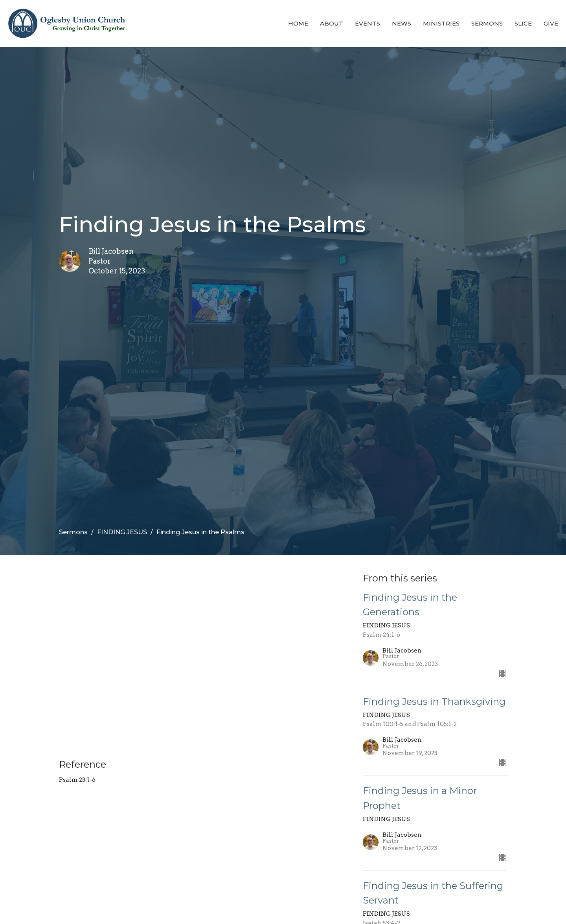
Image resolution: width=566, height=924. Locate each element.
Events (368, 23)
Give (551, 23)
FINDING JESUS (122, 532)
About (332, 23)
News (402, 23)
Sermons (487, 23)
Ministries (441, 23)
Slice (523, 23)
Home (298, 23)
